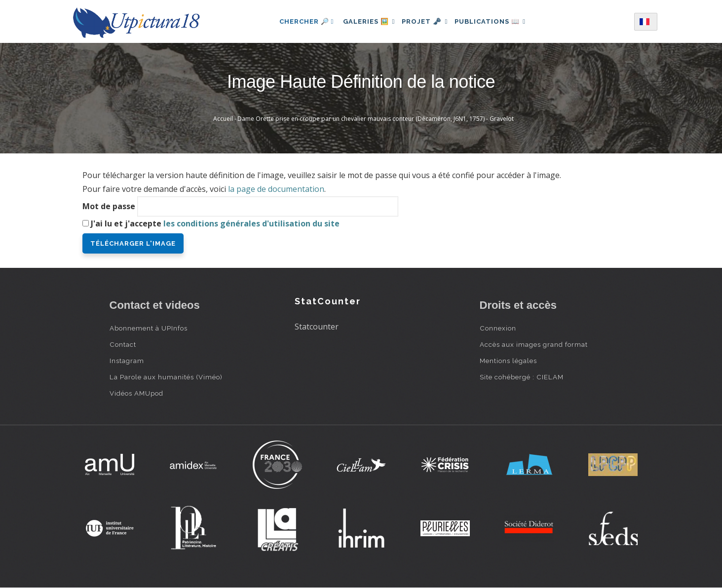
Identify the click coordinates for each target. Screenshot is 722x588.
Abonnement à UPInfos (149, 328)
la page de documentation (276, 189)
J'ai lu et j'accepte (215, 223)
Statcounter (317, 327)
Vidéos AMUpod (136, 393)
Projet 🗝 (425, 21)
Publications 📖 (495, 21)
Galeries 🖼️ (364, 21)
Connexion (498, 328)
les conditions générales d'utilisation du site (251, 223)
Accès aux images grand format (534, 344)
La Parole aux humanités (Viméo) (166, 377)
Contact (123, 344)
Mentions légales (508, 361)
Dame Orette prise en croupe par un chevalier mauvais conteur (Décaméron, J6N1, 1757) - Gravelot (376, 119)
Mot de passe (109, 206)
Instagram (127, 361)
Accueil (223, 119)
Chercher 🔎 (299, 21)
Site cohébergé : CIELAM (522, 377)
